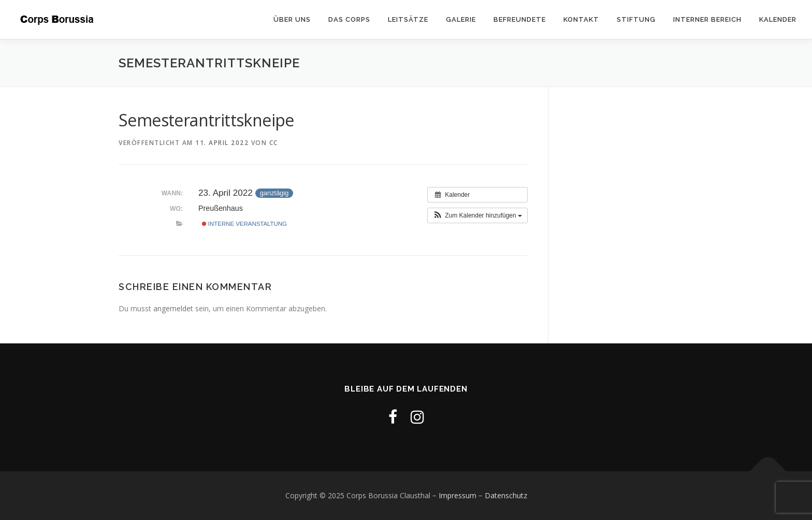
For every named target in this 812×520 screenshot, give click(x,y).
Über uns (292, 19)
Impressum (458, 495)
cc (274, 143)
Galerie (461, 19)
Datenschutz (506, 495)
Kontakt (581, 19)
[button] (477, 215)
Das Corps (349, 19)
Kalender (778, 19)
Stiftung (636, 19)
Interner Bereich (707, 19)
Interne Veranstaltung (244, 224)
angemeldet (173, 308)
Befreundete (520, 19)
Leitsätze (408, 19)
